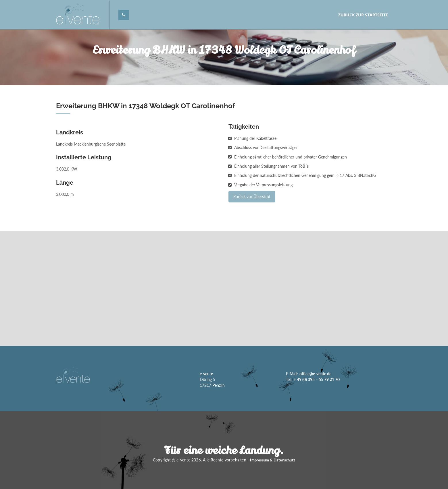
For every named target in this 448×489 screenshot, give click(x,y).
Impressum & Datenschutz (273, 460)
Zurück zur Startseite (363, 15)
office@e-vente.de (315, 374)
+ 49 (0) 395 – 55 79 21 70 (317, 379)
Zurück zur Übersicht (252, 197)
